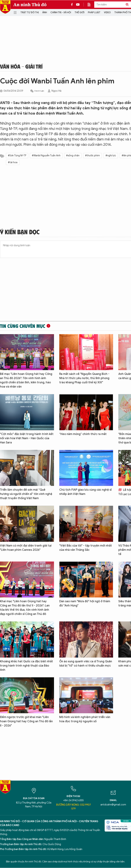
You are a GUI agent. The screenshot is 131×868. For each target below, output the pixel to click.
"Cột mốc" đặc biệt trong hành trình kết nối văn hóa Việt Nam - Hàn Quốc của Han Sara (27, 438)
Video (107, 12)
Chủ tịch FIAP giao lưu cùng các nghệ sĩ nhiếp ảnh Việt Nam (85, 492)
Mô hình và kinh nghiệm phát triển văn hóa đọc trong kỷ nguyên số (85, 719)
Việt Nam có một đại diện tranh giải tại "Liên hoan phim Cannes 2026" (26, 548)
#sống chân (73, 156)
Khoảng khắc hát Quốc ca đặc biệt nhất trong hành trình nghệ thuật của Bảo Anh (26, 666)
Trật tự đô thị (30, 12)
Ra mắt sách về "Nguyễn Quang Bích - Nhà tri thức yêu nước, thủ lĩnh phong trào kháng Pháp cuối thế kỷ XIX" (84, 378)
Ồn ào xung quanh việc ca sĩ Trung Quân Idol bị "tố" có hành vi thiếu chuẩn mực (86, 664)
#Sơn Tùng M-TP (17, 156)
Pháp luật (94, 12)
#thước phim (92, 156)
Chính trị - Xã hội (61, 12)
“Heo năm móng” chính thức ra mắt (83, 434)
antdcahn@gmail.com (113, 805)
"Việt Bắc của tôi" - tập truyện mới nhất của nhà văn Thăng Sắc (86, 548)
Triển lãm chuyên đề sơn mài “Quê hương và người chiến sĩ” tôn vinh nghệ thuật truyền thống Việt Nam (26, 494)
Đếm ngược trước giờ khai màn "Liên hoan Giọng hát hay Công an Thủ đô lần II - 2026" (26, 721)
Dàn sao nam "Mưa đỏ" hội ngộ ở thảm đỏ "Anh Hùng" (85, 603)
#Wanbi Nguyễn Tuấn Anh (46, 156)
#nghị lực (111, 156)
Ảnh (45, 12)
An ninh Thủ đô (30, 5)
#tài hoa (13, 162)
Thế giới (79, 12)
